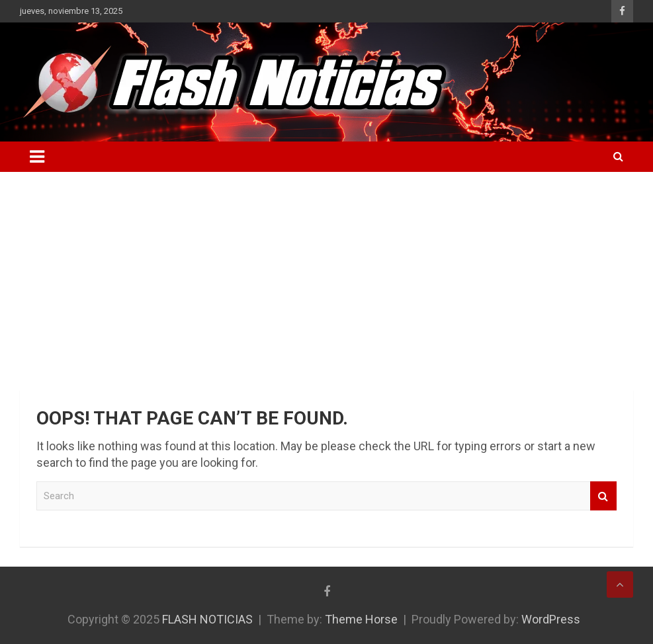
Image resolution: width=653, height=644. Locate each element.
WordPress (551, 619)
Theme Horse (361, 619)
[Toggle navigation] (37, 157)
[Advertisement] (326, 271)
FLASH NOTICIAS (207, 619)
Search (603, 496)
